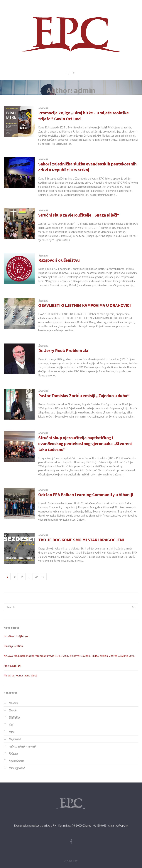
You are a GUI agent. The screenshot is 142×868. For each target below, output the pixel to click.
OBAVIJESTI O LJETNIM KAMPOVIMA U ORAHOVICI (84, 305)
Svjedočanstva (16, 761)
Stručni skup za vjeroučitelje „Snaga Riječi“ (79, 215)
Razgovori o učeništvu (59, 260)
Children (13, 703)
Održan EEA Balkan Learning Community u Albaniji (86, 495)
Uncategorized (17, 768)
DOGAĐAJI (14, 717)
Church (12, 710)
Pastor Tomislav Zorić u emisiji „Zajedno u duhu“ (84, 396)
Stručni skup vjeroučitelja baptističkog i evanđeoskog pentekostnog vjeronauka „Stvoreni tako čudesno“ (85, 444)
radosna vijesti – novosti (22, 746)
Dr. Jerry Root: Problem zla (63, 350)
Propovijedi (15, 739)
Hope (11, 732)
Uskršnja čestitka (14, 646)
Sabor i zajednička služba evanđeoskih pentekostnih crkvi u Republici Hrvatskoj (87, 167)
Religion (13, 753)
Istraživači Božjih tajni (16, 636)
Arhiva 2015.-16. (12, 666)
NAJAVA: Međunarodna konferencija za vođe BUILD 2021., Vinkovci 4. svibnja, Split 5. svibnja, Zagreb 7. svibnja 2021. (69, 656)
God (11, 725)
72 (36, 577)
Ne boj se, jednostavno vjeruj (20, 675)
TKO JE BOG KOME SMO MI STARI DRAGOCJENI (81, 540)
